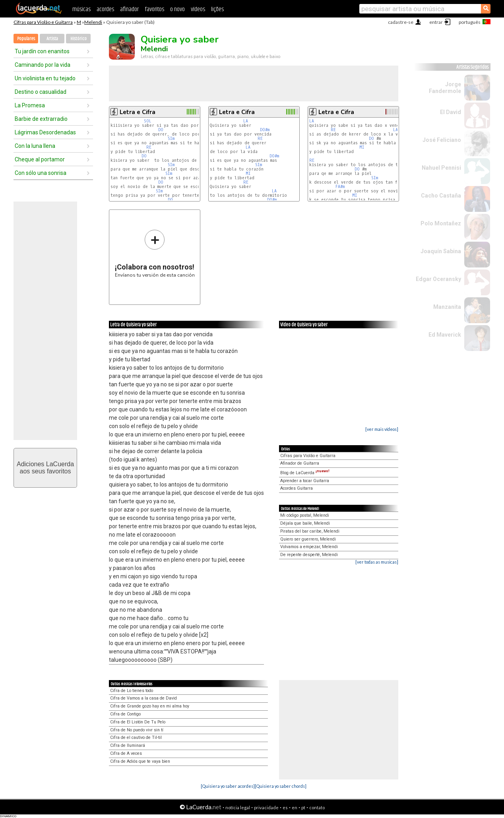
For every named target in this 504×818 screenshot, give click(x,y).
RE (149, 147)
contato (317, 807)
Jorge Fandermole (445, 88)
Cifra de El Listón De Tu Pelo (138, 722)
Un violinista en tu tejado (45, 78)
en (295, 807)
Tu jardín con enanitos (42, 51)
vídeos (198, 9)
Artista (52, 39)
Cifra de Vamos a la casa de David (143, 698)
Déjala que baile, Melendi (305, 523)
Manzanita (447, 307)
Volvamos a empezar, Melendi (309, 547)
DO (161, 130)
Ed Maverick (445, 335)
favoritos (154, 9)
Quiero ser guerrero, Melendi (308, 539)
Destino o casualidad (41, 92)
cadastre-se (401, 22)
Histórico (79, 39)
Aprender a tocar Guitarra (305, 481)
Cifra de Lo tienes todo (132, 691)
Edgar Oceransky (438, 279)
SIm (171, 139)
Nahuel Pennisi (441, 168)
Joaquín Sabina (441, 251)
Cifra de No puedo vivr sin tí (137, 730)
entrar (436, 22)
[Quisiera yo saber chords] (281, 786)
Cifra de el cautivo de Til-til (136, 738)
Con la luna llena (35, 146)
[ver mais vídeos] (382, 429)
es (285, 807)
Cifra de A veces (126, 753)
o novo (177, 9)
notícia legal (238, 807)
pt (303, 807)
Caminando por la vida (43, 65)
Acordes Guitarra (297, 488)
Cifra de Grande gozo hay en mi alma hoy (150, 706)
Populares (26, 39)
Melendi (93, 22)
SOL (148, 121)
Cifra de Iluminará (128, 745)
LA (247, 121)
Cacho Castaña (441, 196)
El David (451, 112)
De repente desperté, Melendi (309, 555)
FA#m (340, 187)
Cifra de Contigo (125, 714)
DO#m (265, 130)
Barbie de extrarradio (41, 119)
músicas (81, 9)
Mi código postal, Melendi (305, 515)
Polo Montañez (441, 223)
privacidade (266, 807)
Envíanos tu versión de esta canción (155, 253)
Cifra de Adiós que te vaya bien (140, 761)
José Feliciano (442, 140)
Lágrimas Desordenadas (45, 132)
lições (217, 9)
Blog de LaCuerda (305, 473)
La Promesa (30, 105)
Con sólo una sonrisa (41, 173)
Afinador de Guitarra (300, 463)
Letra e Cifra (138, 112)
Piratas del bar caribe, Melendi (310, 531)
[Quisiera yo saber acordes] (228, 786)
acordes (105, 9)
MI (249, 173)
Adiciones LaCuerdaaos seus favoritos (45, 468)
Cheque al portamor (40, 159)
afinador (129, 9)
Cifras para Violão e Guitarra (43, 22)
